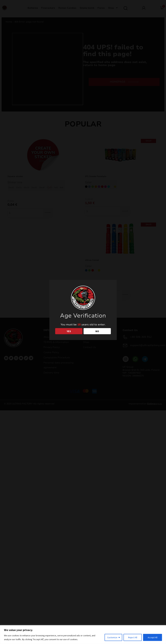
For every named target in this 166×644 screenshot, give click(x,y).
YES (69, 331)
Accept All (153, 637)
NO (97, 331)
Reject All (133, 637)
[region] (83, 635)
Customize (112, 637)
